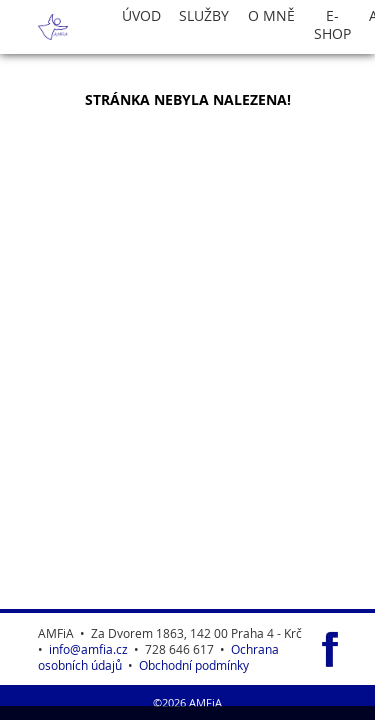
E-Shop (332, 25)
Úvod (141, 16)
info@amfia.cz (88, 649)
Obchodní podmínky (194, 665)
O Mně (271, 16)
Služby (204, 16)
